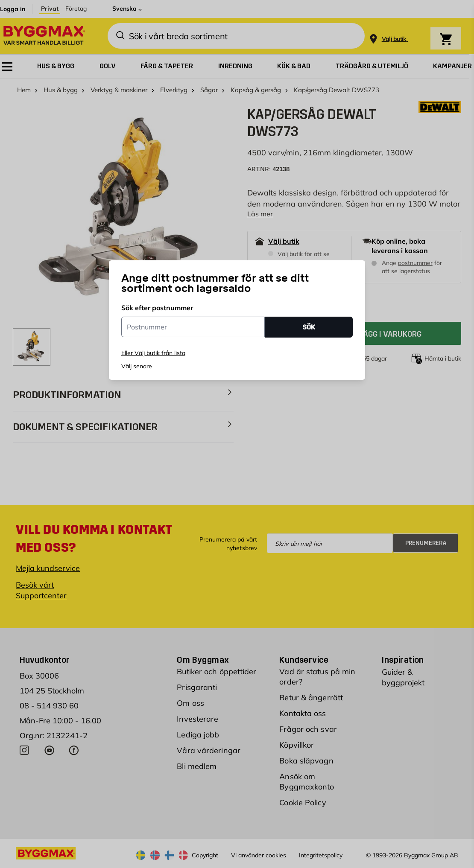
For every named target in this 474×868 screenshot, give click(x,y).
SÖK (309, 327)
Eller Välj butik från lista (153, 353)
